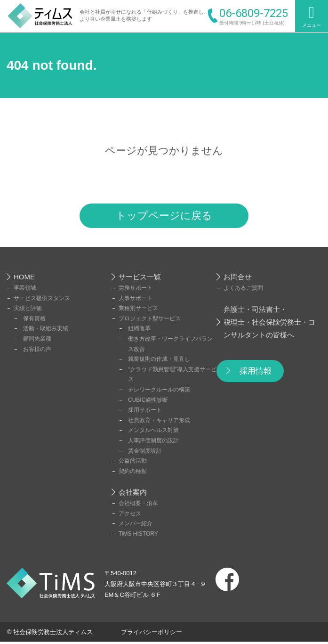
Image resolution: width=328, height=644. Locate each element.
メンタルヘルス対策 (153, 433)
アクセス (130, 516)
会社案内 (133, 494)
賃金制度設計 (145, 453)
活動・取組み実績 (46, 331)
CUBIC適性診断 (148, 402)
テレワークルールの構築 (159, 392)
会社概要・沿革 (138, 505)
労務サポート (136, 290)
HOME (24, 279)
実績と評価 (28, 310)
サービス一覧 (140, 279)
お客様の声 (37, 351)
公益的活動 (133, 463)
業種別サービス (138, 310)
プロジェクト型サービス (150, 321)
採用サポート (145, 412)
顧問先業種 (37, 341)
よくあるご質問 (243, 290)
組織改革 (139, 331)
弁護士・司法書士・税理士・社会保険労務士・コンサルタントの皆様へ (269, 324)
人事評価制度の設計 (153, 443)
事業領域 (25, 290)
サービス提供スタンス (42, 301)
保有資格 (34, 321)
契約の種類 (133, 473)
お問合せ (238, 279)
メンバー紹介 (136, 526)
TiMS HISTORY (138, 536)
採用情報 (264, 374)
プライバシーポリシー (152, 634)
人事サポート (136, 301)
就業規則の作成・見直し (159, 361)
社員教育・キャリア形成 (159, 423)
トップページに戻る (164, 217)
